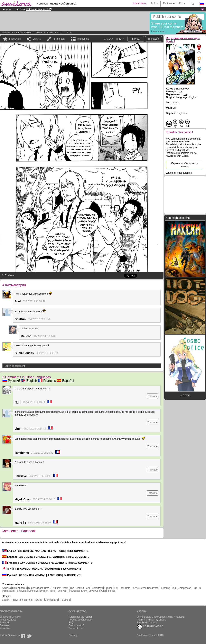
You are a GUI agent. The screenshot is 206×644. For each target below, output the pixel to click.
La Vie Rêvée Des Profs (145, 588)
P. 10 (69, 33)
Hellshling (165, 588)
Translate (152, 396)
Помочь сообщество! (80, 620)
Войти (154, 3)
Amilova (6, 588)
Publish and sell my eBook (151, 620)
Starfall (50, 33)
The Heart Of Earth (80, 588)
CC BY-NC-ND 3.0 (150, 627)
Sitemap (73, 635)
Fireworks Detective (28, 591)
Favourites (15, 39)
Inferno (111, 591)
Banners (5, 625)
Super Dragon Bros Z (40, 588)
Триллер (65, 600)
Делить (37, 39)
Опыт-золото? (76, 625)
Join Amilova (139, 3)
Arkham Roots (60, 588)
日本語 (8, 569)
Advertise (5, 628)
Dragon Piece (48, 591)
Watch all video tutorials (179, 173)
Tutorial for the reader (80, 617)
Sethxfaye (97, 588)
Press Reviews (8, 620)
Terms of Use (76, 628)
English (29, 381)
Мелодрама (51, 600)
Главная (6, 33)
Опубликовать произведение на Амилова (160, 617)
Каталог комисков (23, 33)
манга (39, 33)
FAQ (71, 623)
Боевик (6, 600)
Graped (109, 588)
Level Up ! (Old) (97, 591)
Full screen (59, 39)
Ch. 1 (60, 33)
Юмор (39, 600)
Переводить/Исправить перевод (184, 165)
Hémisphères (20, 588)
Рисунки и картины (22, 600)
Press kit (5, 623)
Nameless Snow (78, 591)
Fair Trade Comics (147, 623)
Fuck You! (62, 591)
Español (65, 381)
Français (47, 381)
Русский (11, 381)
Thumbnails (83, 39)
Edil (116, 588)
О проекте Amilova (11, 617)
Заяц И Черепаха (181, 588)
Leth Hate (125, 588)
